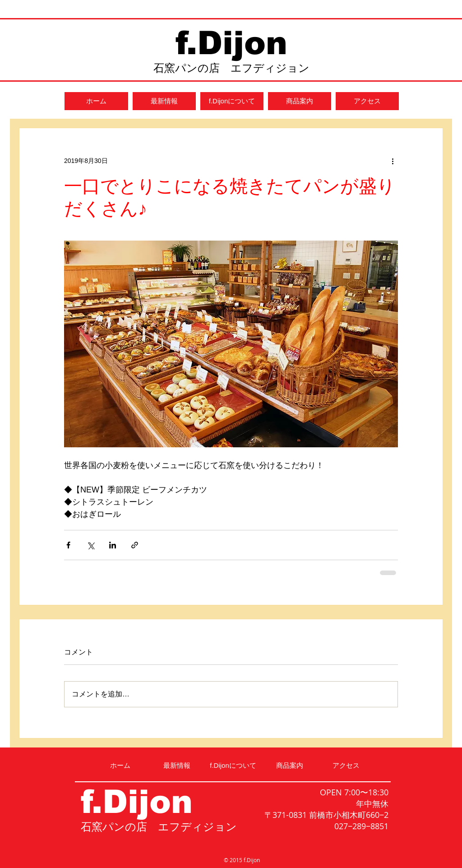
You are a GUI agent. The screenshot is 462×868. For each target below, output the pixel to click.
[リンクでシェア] (135, 545)
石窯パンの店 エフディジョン (231, 68)
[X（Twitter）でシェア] (90, 545)
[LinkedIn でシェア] (113, 545)
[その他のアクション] (393, 161)
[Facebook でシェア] (68, 545)
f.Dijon (231, 43)
